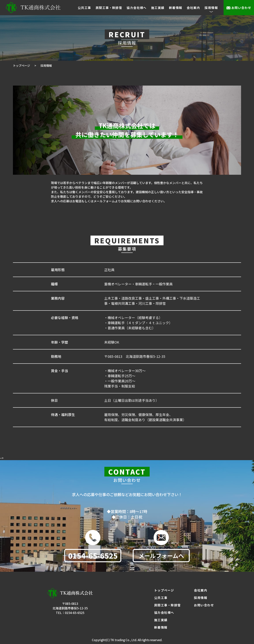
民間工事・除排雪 (109, 8)
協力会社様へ (137, 8)
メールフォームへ (161, 557)
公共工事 (84, 8)
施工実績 (158, 8)
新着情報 (176, 8)
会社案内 (193, 8)
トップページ (164, 590)
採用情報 (201, 598)
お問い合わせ (241, 8)
